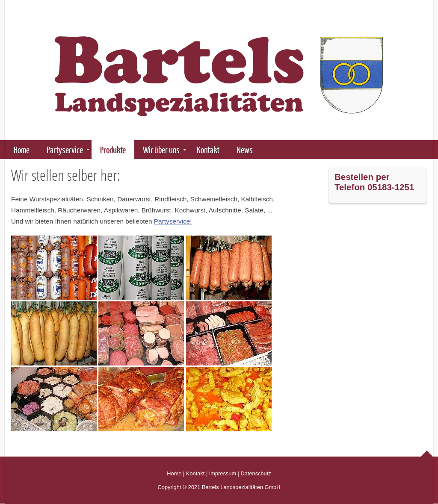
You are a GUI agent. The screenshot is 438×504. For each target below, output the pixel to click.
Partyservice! (173, 221)
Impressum (223, 473)
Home (22, 149)
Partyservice (68, 149)
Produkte (116, 149)
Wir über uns (164, 149)
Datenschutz (256, 473)
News (245, 149)
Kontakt (208, 149)
